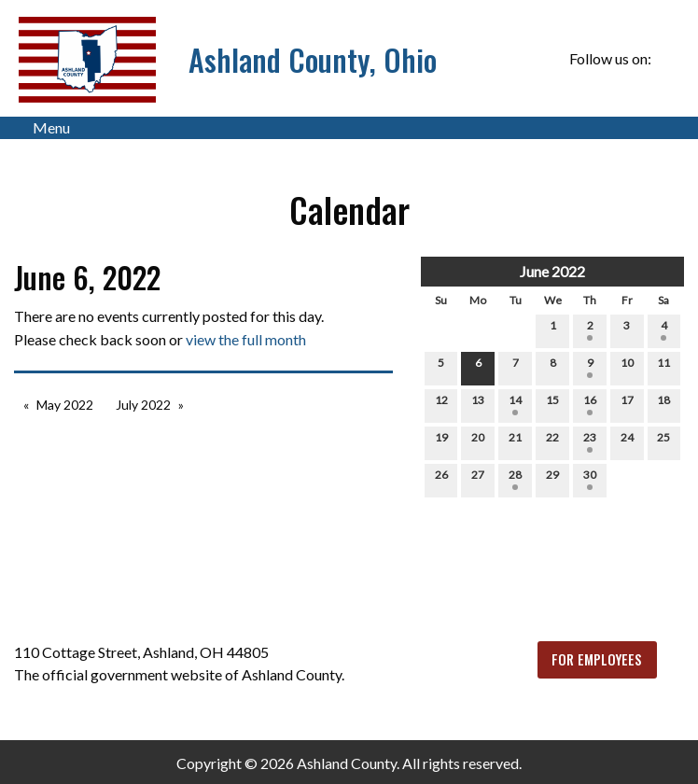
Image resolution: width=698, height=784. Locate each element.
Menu (42, 128)
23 (590, 441)
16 (590, 404)
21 (515, 441)
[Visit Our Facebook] (669, 59)
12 (441, 404)
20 (478, 441)
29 (552, 479)
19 (441, 441)
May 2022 (65, 405)
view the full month (246, 339)
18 (663, 404)
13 (478, 404)
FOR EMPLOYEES (597, 659)
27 (478, 479)
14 (515, 404)
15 (552, 404)
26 (441, 479)
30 (590, 479)
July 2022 (143, 405)
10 (627, 367)
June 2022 (552, 271)
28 (515, 479)
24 (627, 441)
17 (627, 404)
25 (663, 441)
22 (552, 441)
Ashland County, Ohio (313, 59)
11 (663, 367)
